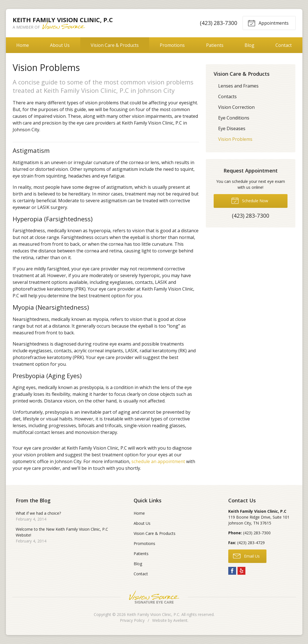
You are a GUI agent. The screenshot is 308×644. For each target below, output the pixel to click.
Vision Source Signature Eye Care (154, 597)
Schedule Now (250, 200)
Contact (284, 45)
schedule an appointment (158, 461)
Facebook (232, 571)
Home (23, 45)
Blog (249, 45)
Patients (215, 45)
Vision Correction (236, 107)
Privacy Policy (132, 620)
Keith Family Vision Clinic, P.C (153, 614)
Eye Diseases (232, 128)
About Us (60, 45)
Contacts (227, 96)
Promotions (172, 45)
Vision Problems (235, 139)
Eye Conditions (234, 118)
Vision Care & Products (115, 45)
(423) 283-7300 (218, 23)
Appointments (268, 23)
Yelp (241, 571)
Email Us (246, 556)
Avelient (180, 620)
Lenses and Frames (238, 86)
